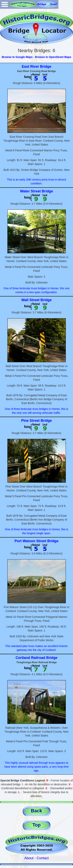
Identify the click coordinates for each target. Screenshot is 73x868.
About (29, 858)
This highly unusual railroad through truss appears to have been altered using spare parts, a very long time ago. (37, 767)
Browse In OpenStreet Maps (53, 57)
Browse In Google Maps (17, 57)
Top (36, 825)
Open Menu (5, 4)
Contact (43, 858)
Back (36, 811)
